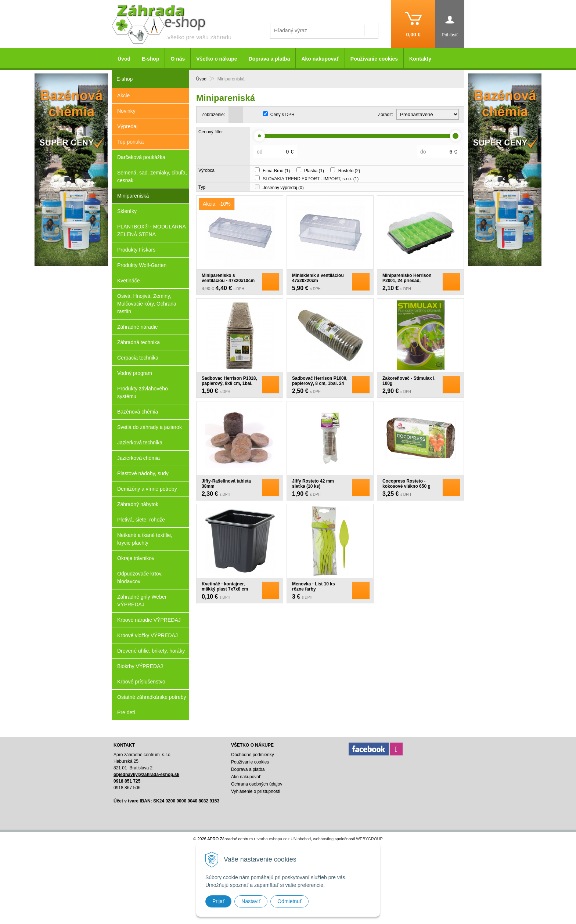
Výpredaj (127, 126)
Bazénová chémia (138, 412)
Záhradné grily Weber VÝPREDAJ (142, 601)
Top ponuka (130, 142)
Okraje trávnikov (136, 558)
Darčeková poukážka (141, 157)
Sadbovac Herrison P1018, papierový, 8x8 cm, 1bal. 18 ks (229, 383)
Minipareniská (133, 196)
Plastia (314, 171)
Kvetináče (128, 281)
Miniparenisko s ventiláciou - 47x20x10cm (228, 278)
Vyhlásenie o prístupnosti (256, 791)
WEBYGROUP (369, 839)
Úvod (124, 59)
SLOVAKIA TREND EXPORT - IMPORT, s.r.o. (311, 179)
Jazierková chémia (138, 458)
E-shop (150, 59)
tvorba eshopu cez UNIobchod (284, 839)
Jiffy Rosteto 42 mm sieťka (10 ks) (313, 484)
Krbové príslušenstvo (141, 682)
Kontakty (420, 59)
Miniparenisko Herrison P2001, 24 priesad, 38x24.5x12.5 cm (407, 281)
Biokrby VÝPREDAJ (140, 666)
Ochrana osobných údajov (257, 784)
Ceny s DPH (282, 115)
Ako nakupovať (320, 59)
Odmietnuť (289, 901)
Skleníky (127, 211)
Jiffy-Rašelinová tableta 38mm (226, 484)
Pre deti (126, 712)
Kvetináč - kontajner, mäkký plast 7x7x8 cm (225, 586)
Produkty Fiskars (136, 250)
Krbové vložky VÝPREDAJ (147, 635)
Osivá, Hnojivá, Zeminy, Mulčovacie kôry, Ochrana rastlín (147, 304)
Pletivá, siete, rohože (141, 520)
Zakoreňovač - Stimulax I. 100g (409, 381)
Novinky (126, 111)
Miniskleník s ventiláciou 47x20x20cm (318, 278)
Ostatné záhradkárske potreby (152, 697)
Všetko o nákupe (217, 59)
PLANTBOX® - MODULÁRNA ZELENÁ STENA (152, 230)
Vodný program (135, 373)
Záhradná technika (138, 342)
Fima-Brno (276, 171)
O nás (178, 59)
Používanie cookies (374, 59)
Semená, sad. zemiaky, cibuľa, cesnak (152, 176)
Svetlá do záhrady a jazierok (150, 427)
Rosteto (349, 171)
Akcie (123, 95)
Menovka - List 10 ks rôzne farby (314, 586)
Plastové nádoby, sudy (143, 473)
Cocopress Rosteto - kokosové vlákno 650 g (406, 484)
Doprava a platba (269, 59)
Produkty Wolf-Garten (142, 265)
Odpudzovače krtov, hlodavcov (140, 577)
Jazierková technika (140, 443)
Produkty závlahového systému (143, 392)
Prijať (218, 901)
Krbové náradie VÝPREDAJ (149, 620)
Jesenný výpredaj (283, 188)
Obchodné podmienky (253, 755)
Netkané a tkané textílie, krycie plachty (145, 539)
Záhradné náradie (138, 327)
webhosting (323, 839)
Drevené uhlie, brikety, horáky (151, 651)
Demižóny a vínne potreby (147, 489)
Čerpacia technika (138, 358)
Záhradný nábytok (138, 504)
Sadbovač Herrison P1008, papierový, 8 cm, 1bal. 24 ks (320, 383)
